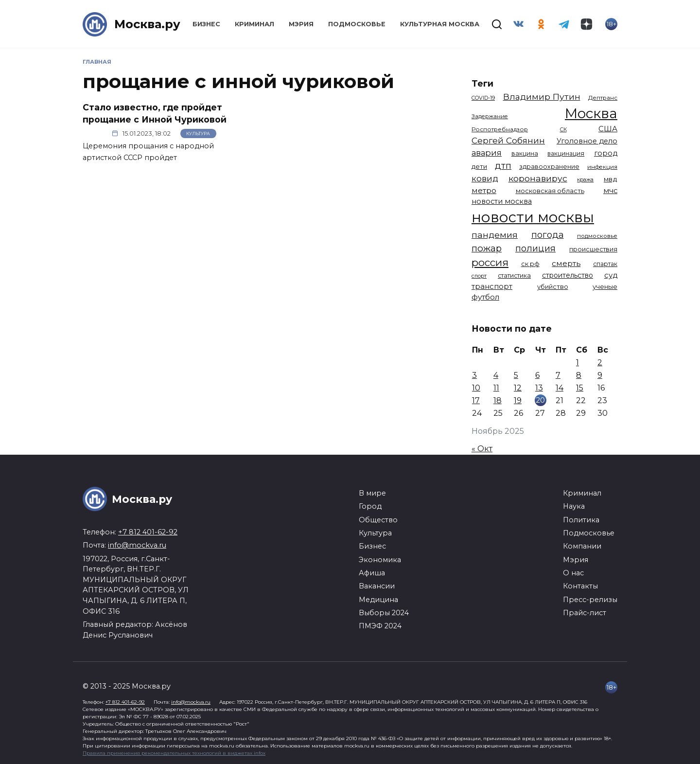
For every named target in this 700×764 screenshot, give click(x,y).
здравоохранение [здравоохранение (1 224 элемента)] (549, 167)
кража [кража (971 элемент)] (585, 179)
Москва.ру (147, 24)
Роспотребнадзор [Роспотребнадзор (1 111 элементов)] (500, 129)
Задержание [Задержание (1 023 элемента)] (490, 116)
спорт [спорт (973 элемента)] (479, 276)
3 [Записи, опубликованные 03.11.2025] (474, 375)
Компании (582, 546)
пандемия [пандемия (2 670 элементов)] (495, 235)
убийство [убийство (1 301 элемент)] (553, 287)
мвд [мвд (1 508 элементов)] (611, 179)
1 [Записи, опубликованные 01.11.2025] (577, 363)
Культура (198, 133)
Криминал (254, 24)
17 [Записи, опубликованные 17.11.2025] (476, 400)
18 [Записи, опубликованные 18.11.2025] (498, 400)
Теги (482, 83)
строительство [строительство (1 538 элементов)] (568, 275)
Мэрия (301, 24)
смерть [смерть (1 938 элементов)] (566, 263)
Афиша (372, 573)
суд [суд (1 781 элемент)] (611, 275)
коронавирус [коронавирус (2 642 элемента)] (538, 178)
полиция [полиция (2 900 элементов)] (535, 248)
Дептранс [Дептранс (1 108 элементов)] (603, 98)
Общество (378, 520)
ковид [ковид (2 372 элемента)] (485, 178)
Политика (581, 520)
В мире (372, 493)
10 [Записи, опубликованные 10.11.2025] (476, 388)
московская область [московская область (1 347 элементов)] (550, 191)
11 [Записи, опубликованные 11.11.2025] (496, 388)
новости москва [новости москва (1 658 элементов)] (502, 201)
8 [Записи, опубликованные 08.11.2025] (579, 375)
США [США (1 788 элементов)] (608, 129)
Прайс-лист (585, 613)
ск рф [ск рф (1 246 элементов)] (530, 264)
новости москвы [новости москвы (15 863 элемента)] (533, 217)
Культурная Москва (440, 24)
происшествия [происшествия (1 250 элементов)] (593, 249)
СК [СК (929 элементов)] (563, 130)
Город (370, 506)
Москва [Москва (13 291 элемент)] (591, 113)
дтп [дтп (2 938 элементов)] (503, 166)
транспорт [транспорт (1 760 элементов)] (492, 286)
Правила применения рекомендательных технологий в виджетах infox (174, 753)
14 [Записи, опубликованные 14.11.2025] (560, 388)
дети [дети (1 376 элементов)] (479, 166)
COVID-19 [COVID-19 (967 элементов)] (483, 98)
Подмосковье (357, 24)
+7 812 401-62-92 (148, 532)
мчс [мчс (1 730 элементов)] (610, 191)
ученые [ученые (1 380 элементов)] (605, 286)
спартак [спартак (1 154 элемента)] (605, 264)
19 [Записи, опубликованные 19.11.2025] (518, 400)
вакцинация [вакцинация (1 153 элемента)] (566, 153)
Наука (574, 506)
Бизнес (206, 24)
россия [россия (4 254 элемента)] (490, 262)
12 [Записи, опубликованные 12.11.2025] (518, 388)
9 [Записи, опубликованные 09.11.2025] (600, 375)
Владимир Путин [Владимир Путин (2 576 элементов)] (542, 97)
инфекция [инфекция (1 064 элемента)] (602, 167)
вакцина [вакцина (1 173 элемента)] (525, 153)
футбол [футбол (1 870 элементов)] (485, 297)
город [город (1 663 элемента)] (606, 153)
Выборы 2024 (384, 613)
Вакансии (377, 586)
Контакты (580, 586)
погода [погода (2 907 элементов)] (548, 235)
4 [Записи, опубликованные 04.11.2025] (496, 375)
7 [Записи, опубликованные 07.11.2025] (558, 375)
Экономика (380, 560)
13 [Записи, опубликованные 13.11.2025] (539, 388)
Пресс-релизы (590, 600)
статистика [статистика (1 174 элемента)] (514, 275)
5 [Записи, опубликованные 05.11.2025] (516, 375)
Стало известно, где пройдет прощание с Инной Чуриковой (155, 113)
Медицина (378, 600)
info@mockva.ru (137, 545)
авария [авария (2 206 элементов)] (487, 153)
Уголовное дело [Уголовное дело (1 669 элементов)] (587, 141)
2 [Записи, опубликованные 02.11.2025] (600, 363)
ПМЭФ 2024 (380, 626)
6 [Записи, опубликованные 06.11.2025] (537, 375)
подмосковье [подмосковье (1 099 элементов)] (597, 236)
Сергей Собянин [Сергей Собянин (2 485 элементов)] (508, 140)
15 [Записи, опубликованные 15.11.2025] (580, 388)
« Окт (482, 449)
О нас (573, 573)
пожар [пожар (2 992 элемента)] (487, 248)
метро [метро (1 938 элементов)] (484, 190)
